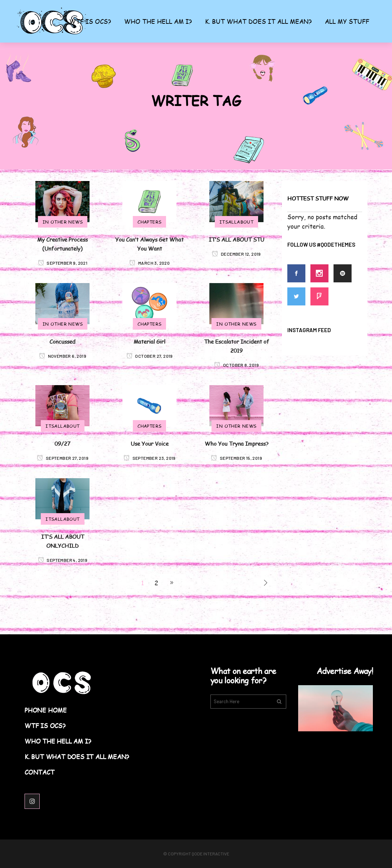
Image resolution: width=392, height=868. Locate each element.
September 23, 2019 (150, 458)
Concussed (62, 341)
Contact (40, 772)
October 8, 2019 (236, 365)
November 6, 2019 (63, 356)
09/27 (62, 443)
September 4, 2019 (63, 560)
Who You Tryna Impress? (237, 443)
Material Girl (149, 341)
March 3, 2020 (149, 263)
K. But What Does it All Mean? (77, 757)
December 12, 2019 (236, 254)
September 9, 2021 (63, 263)
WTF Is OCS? (45, 726)
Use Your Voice (150, 443)
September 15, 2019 (236, 458)
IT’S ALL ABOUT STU (236, 239)
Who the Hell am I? (58, 741)
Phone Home (46, 710)
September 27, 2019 (63, 458)
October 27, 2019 (150, 356)
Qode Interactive (210, 854)
